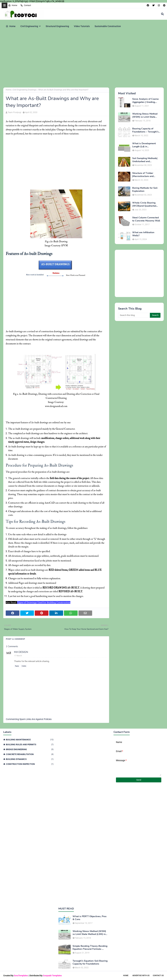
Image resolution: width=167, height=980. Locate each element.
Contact (26, 5)
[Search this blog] (134, 315)
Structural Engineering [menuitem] (57, 26)
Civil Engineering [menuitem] (29, 26)
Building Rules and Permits (30, 744)
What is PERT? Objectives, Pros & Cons (90, 918)
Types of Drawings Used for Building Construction (44, 603)
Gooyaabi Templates (52, 976)
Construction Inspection (30, 764)
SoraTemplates (21, 976)
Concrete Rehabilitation (30, 754)
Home (13, 5)
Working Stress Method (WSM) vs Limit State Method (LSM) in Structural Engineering (145, 115)
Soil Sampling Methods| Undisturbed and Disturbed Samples (145, 160)
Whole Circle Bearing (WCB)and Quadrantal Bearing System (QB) (144, 204)
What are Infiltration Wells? (143, 234)
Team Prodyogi (15, 112)
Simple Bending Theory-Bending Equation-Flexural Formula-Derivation (90, 948)
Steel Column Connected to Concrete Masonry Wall (146, 219)
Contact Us (158, 976)
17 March (18, 656)
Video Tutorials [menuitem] (82, 26)
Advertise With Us (141, 976)
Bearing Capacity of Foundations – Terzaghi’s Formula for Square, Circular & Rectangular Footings (145, 130)
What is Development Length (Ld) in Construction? (144, 145)
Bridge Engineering (30, 749)
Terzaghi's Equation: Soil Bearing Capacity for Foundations (90, 962)
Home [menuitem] (11, 26)
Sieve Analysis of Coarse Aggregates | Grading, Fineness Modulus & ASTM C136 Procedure (145, 101)
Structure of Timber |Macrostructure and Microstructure (143, 175)
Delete (24, 666)
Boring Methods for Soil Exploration (145, 189)
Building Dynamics (30, 759)
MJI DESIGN (21, 652)
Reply (17, 666)
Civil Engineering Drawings (24, 90)
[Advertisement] (83, 60)
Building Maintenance (30, 740)
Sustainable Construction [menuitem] (108, 26)
